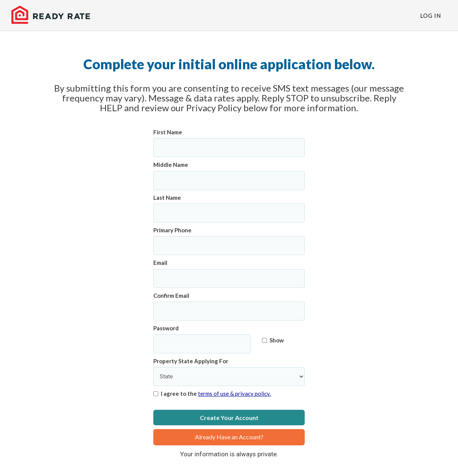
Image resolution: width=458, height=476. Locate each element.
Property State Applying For (191, 361)
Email (160, 263)
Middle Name (171, 165)
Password (166, 328)
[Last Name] (229, 213)
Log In (431, 16)
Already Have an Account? (229, 437)
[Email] (229, 278)
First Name (168, 132)
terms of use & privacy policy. (234, 394)
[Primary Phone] (229, 246)
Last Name (167, 198)
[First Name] (229, 148)
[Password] (202, 344)
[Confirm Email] (229, 311)
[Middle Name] (229, 180)
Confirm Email (171, 296)
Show (273, 340)
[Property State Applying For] (229, 376)
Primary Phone (172, 230)
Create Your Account (229, 418)
